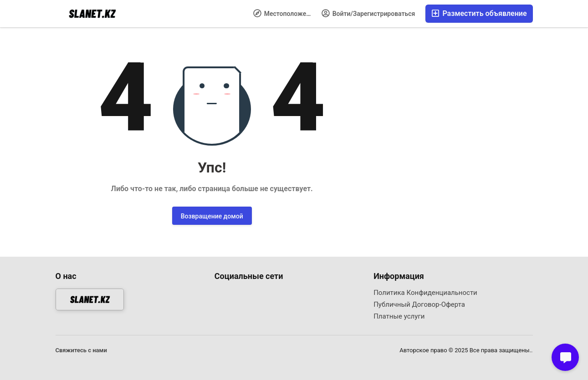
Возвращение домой (212, 216)
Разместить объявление (479, 13)
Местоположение (285, 13)
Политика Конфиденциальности (425, 293)
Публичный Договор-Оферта (419, 304)
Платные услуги (399, 316)
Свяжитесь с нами (81, 350)
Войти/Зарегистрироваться (368, 13)
